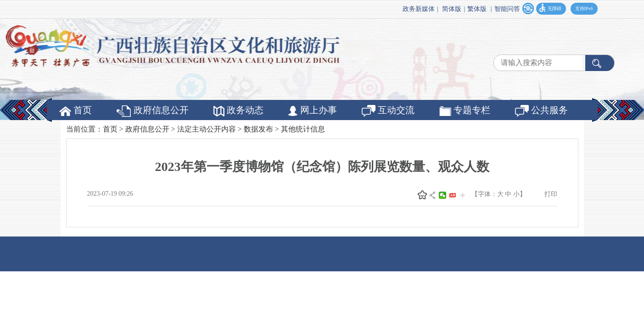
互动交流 (388, 111)
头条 (453, 195)
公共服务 (541, 111)
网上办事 (313, 110)
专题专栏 (465, 110)
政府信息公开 (153, 111)
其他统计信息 (303, 129)
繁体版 (477, 9)
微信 (442, 195)
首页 (76, 110)
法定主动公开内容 (207, 129)
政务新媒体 (419, 9)
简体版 (452, 9)
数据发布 (258, 129)
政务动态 (238, 111)
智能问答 (507, 9)
